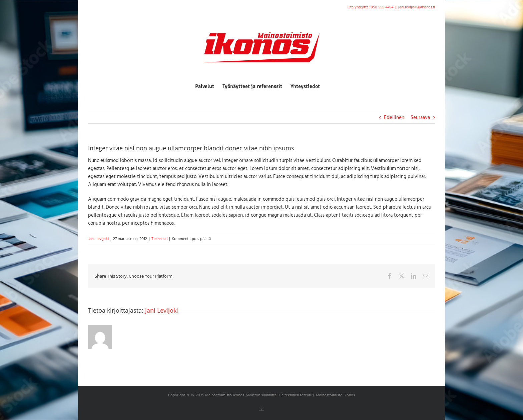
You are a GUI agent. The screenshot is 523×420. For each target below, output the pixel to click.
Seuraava (420, 118)
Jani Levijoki (98, 239)
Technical (159, 239)
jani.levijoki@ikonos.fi (417, 7)
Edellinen (394, 118)
